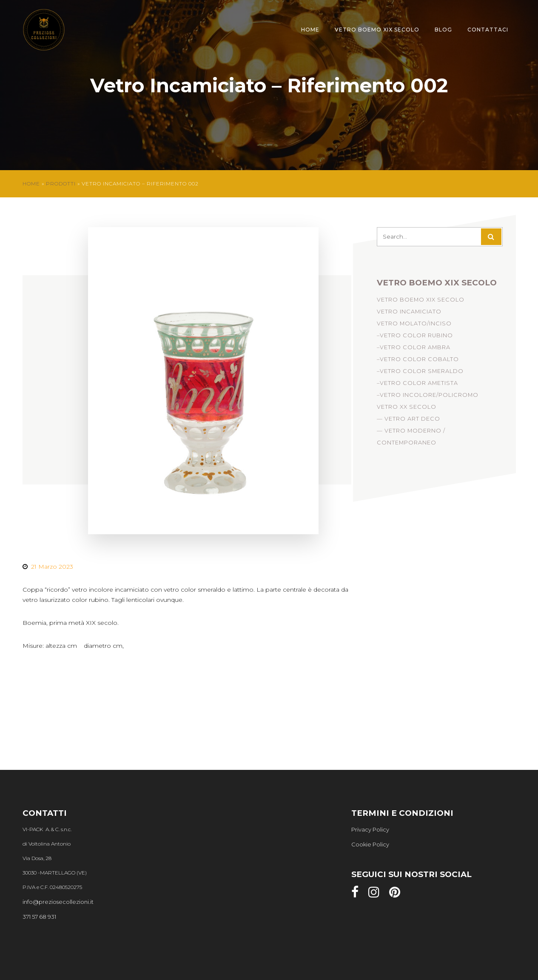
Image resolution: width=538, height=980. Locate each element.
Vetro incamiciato (409, 314)
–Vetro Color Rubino (415, 338)
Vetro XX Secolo (407, 409)
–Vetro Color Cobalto (418, 362)
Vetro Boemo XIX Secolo (377, 30)
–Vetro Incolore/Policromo (428, 397)
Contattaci (488, 30)
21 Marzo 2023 (52, 567)
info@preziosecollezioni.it (58, 902)
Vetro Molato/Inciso (414, 326)
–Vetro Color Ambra (414, 350)
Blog (443, 30)
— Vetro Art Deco (408, 421)
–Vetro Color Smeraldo (420, 374)
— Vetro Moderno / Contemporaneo (411, 439)
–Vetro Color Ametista (417, 386)
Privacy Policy (370, 829)
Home (310, 30)
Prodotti (61, 184)
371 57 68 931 (39, 917)
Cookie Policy (370, 844)
